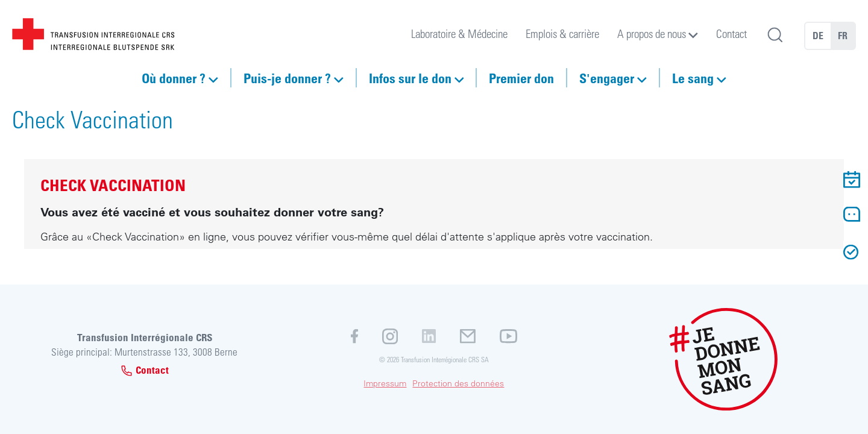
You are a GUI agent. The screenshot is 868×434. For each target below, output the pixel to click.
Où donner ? (174, 78)
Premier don (521, 78)
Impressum (385, 383)
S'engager (607, 78)
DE (818, 36)
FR (843, 36)
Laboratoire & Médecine (459, 33)
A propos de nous (652, 33)
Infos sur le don (410, 78)
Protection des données (458, 383)
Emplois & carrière (562, 33)
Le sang (693, 78)
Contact (731, 33)
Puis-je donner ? (287, 78)
